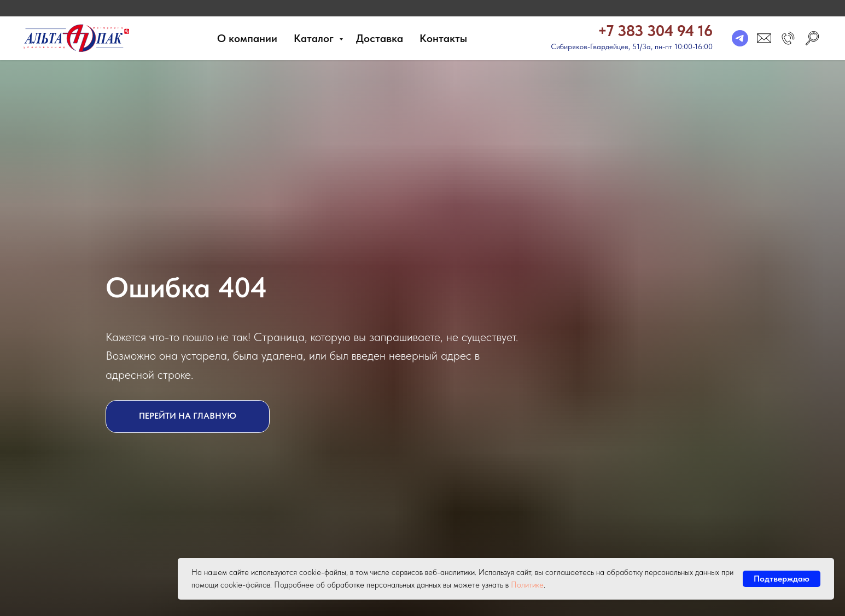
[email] (764, 38)
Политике (527, 585)
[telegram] (740, 38)
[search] (812, 38)
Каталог (315, 38)
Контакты (443, 38)
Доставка (380, 38)
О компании (247, 38)
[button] (788, 38)
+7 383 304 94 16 (655, 31)
